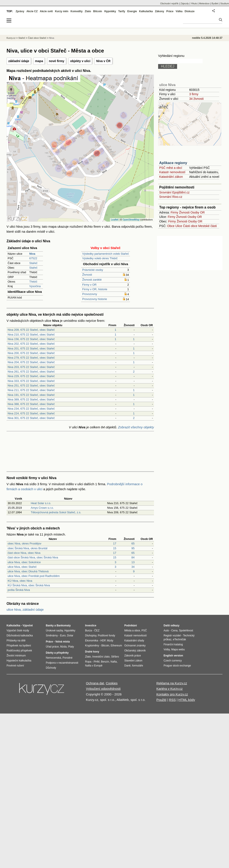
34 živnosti (196, 99)
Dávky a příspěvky (57, 653)
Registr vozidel (172, 636)
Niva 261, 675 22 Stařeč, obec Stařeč (31, 372)
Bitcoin (98, 11)
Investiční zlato (101, 657)
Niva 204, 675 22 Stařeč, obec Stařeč (31, 362)
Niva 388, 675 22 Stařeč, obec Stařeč (31, 404)
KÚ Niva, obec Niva (20, 581)
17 (115, 543)
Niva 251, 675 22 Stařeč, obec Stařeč (31, 386)
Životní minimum (16, 656)
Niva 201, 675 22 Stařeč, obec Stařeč (31, 348)
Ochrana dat (95, 683)
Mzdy (110, 641)
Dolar (70, 636)
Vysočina (35, 286)
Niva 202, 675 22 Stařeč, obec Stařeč (31, 344)
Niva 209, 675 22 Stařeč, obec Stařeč (31, 330)
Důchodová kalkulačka (20, 636)
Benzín (105, 662)
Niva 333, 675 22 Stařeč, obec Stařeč (31, 381)
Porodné (68, 658)
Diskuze (190, 11)
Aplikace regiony (173, 163)
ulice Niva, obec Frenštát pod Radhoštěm (34, 576)
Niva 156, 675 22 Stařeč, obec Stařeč (31, 339)
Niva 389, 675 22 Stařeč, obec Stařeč (31, 399)
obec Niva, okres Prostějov (25, 543)
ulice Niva (167, 85)
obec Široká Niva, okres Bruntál (27, 548)
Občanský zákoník (135, 651)
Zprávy (20, 11)
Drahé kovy (92, 652)
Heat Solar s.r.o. (41, 503)
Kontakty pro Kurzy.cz (172, 694)
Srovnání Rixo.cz (171, 197)
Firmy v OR (89, 285)
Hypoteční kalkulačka (19, 661)
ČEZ (97, 631)
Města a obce (132, 631)
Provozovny (90, 294)
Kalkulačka (146, 11)
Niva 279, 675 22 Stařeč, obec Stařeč (31, 358)
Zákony (159, 11)
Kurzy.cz (11, 38)
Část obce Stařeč (37, 38)
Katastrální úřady (134, 641)
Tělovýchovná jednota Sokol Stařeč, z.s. (56, 512)
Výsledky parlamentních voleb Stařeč (106, 254)
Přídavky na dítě (16, 641)
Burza (88, 631)
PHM (97, 662)
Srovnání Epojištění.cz (174, 192)
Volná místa (62, 642)
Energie (132, 11)
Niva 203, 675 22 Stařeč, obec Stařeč (31, 367)
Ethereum (116, 646)
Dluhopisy (91, 636)
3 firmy (194, 94)
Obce (171, 226)
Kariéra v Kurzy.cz (170, 689)
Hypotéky (110, 11)
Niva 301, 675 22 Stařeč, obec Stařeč (31, 418)
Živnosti (87, 275)
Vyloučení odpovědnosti (103, 689)
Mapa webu (178, 649)
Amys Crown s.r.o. (42, 508)
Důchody (51, 668)
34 (133, 567)
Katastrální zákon (171, 177)
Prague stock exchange (177, 666)
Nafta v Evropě (94, 666)
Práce (170, 11)
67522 (33, 258)
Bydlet (215, 3)
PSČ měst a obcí (171, 168)
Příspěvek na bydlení (19, 646)
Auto (166, 631)
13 (133, 562)
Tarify (122, 11)
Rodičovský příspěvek (19, 651)
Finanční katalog (173, 644)
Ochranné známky (135, 646)
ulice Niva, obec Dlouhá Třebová (28, 571)
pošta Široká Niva (19, 590)
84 (133, 557)
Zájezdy (185, 3)
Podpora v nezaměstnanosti (62, 663)
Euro (63, 636)
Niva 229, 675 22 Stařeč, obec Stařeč (31, 376)
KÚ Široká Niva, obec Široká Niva (29, 585)
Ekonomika (91, 641)
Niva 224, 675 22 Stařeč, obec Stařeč (31, 413)
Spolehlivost (186, 631)
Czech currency (173, 661)
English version (173, 656)
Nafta (114, 662)
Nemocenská (53, 658)
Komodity (76, 11)
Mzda (63, 647)
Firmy (174, 212)
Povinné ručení (15, 666)
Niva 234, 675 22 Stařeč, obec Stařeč (31, 409)
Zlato (88, 11)
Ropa (88, 662)
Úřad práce (52, 647)
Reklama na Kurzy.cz (172, 683)
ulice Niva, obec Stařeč (22, 567)
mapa (39, 61)
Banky (50, 626)
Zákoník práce (133, 656)
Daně (127, 666)
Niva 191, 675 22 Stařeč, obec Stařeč (31, 395)
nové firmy (57, 61)
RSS (172, 700)
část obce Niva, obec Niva (24, 553)
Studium (225, 3)
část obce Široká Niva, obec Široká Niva (33, 557)
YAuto (194, 3)
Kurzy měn (62, 11)
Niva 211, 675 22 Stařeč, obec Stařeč (31, 390)
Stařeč (33, 263)
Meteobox (204, 3)
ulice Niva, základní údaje (25, 609)
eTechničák (179, 639)
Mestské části (208, 226)
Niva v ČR (103, 61)
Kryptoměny (92, 646)
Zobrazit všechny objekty (136, 427)
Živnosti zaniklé (92, 280)
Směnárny (52, 636)
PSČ (144, 631)
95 (133, 548)
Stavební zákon (133, 661)
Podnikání (131, 626)
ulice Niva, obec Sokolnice (24, 562)
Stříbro (115, 657)
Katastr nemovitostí (172, 172)
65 (133, 543)
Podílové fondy (106, 636)
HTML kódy (187, 700)
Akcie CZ (32, 11)
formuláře (138, 666)
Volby (167, 649)
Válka (179, 11)
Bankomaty (64, 626)
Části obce (190, 226)
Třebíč (33, 282)
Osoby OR (197, 212)
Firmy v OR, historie (95, 289)
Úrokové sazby (54, 631)
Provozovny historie (95, 299)
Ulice (179, 226)
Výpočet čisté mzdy (18, 631)
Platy (71, 647)
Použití (161, 700)
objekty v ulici (80, 61)
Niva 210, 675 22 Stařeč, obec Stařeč (31, 335)
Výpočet (28, 626)
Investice (91, 626)
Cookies (112, 683)
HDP (103, 641)
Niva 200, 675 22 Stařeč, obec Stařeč (31, 353)
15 (115, 548)
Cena (174, 631)
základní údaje (19, 61)
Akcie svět (46, 11)
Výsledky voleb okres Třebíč (100, 258)
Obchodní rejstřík (169, 3)
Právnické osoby (93, 270)
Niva (52, 38)
